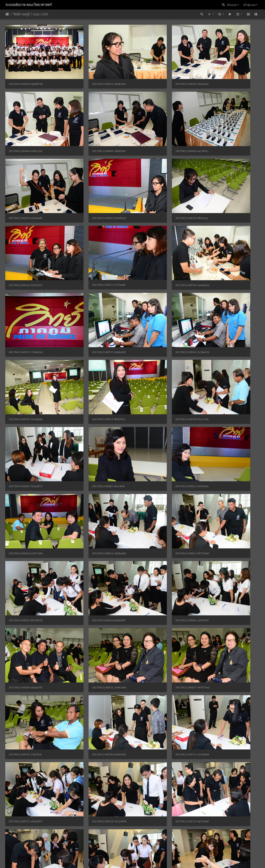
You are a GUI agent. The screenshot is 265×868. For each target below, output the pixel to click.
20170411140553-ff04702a (25, 288)
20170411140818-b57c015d (26, 722)
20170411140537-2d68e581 (91, 234)
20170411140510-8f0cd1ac (25, 180)
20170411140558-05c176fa (90, 288)
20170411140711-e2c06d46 (26, 505)
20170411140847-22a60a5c (220, 776)
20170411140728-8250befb (25, 559)
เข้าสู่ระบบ (249, 5)
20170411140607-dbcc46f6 (220, 288)
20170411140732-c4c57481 (90, 559)
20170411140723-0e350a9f (220, 505)
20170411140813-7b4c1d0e (220, 668)
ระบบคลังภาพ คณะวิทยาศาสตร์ (28, 5)
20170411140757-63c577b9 (220, 614)
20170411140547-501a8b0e (220, 234)
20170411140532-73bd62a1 (26, 234)
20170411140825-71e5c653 (155, 722)
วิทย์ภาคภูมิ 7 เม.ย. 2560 (30, 14)
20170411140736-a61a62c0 (155, 559)
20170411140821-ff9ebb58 (90, 722)
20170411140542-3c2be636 (155, 234)
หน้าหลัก (7, 14)
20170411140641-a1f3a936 (155, 397)
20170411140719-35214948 (156, 505)
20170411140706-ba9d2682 (220, 451)
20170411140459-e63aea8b (155, 125)
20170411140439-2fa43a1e (155, 71)
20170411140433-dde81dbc (91, 71)
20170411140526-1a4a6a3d (220, 180)
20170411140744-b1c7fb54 (25, 614)
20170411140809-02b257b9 (156, 668)
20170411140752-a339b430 (156, 614)
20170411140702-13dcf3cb (155, 451)
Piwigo (139, 861)
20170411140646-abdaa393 (220, 397)
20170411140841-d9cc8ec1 (155, 776)
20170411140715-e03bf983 (90, 505)
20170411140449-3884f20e (25, 125)
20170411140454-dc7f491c (90, 125)
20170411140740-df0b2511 (220, 559)
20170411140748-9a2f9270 (90, 614)
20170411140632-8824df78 (26, 397)
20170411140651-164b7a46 (26, 451)
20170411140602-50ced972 (155, 288)
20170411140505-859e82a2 (220, 125)
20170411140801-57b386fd (26, 668)
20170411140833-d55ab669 (26, 776)
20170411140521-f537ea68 (155, 180)
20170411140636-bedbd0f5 (90, 397)
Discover (232, 5)
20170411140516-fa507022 (90, 180)
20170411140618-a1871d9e (91, 342)
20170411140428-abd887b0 (26, 71)
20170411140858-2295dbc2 (91, 831)
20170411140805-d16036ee (91, 668)
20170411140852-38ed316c (26, 831)
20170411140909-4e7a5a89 (220, 831)
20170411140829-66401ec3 (220, 722)
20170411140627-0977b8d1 (220, 342)
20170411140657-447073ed (91, 451)
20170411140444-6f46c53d (220, 71)
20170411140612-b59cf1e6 (25, 342)
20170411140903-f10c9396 (155, 831)
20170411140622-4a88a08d (155, 342)
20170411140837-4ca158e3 (90, 776)
